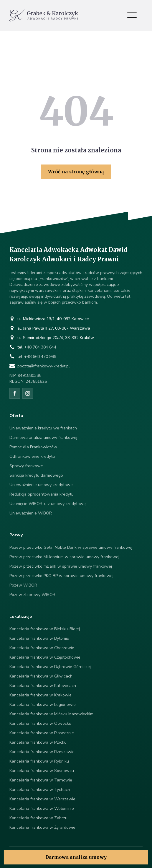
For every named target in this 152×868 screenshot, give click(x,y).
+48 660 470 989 (40, 357)
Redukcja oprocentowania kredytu (42, 494)
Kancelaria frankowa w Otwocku (40, 723)
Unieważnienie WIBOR (31, 513)
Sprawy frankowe (26, 466)
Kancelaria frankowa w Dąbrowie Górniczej (50, 667)
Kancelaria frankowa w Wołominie (42, 808)
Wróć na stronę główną (76, 172)
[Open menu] (132, 15)
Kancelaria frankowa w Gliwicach (41, 676)
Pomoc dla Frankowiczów (33, 447)
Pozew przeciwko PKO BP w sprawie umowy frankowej (61, 576)
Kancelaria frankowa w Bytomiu (39, 638)
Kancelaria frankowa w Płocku (38, 742)
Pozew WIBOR (23, 585)
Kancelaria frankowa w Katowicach (43, 686)
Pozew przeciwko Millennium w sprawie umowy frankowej (64, 557)
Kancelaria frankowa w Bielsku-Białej (45, 629)
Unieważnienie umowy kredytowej (42, 485)
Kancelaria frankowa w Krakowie (41, 695)
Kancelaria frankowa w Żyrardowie (42, 827)
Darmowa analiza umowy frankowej (43, 438)
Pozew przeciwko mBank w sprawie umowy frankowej (61, 566)
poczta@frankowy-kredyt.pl (44, 366)
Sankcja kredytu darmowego (36, 475)
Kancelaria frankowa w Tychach (40, 790)
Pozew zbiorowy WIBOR (32, 595)
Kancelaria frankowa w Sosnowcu (42, 771)
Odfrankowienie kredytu (32, 456)
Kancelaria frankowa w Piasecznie (42, 733)
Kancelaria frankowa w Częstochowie (45, 657)
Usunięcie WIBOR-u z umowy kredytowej (48, 504)
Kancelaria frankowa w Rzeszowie (42, 752)
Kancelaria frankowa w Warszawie (42, 799)
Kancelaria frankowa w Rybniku (39, 761)
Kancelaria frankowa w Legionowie (43, 705)
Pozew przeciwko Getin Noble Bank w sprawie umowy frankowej (71, 547)
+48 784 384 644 (40, 347)
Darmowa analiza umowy (76, 857)
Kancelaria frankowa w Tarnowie (41, 780)
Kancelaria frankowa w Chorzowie (42, 648)
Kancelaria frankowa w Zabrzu (38, 818)
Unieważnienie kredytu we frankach (43, 428)
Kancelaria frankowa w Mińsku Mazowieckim (51, 714)
